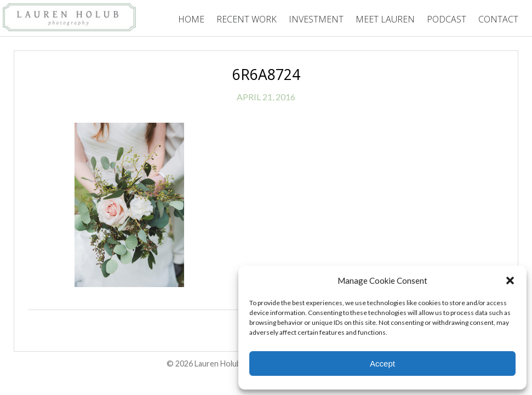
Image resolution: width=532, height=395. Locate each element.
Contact (498, 19)
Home (191, 19)
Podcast (447, 19)
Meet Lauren (385, 19)
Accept (382, 363)
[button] (510, 280)
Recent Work (247, 19)
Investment (316, 19)
